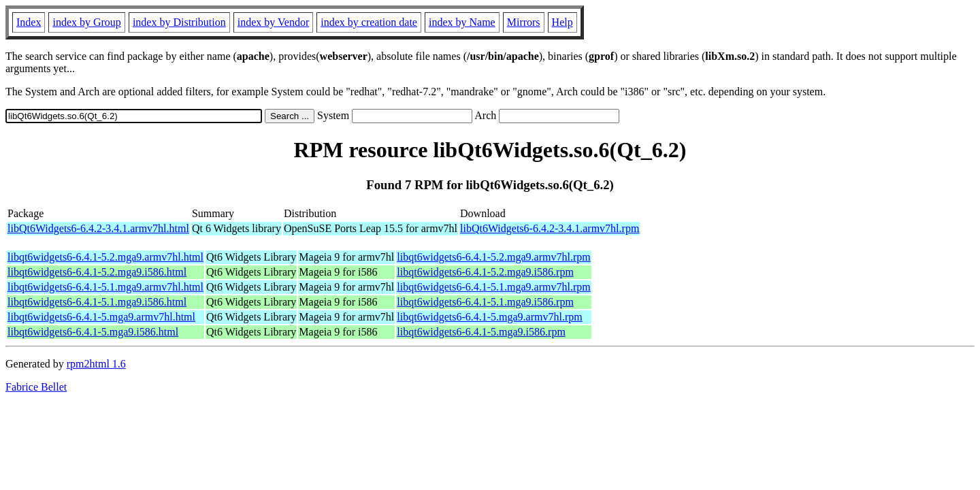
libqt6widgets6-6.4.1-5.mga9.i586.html (93, 332)
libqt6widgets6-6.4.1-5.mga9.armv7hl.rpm (489, 317)
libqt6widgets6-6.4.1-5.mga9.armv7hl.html (101, 317)
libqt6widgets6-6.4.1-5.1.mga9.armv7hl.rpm (493, 287)
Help (562, 22)
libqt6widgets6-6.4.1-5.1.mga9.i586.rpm (485, 302)
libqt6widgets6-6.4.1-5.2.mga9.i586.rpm (485, 272)
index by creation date (369, 22)
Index (29, 22)
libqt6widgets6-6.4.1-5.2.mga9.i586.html (97, 272)
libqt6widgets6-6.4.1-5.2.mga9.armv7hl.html (105, 257)
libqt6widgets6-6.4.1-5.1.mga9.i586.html (97, 302)
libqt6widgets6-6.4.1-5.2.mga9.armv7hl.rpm (493, 257)
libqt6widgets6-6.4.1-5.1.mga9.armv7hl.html (105, 287)
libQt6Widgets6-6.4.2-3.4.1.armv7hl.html (98, 228)
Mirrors (524, 22)
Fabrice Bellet (36, 387)
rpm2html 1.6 (96, 364)
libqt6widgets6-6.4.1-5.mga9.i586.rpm (481, 332)
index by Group (86, 22)
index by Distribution (179, 22)
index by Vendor (273, 22)
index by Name (462, 22)
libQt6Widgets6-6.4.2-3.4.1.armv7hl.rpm (550, 228)
